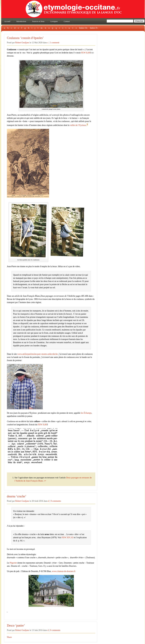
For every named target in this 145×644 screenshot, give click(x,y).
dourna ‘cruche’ (17, 496)
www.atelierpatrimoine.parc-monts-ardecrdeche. (38, 354)
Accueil (7, 21)
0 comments (56, 501)
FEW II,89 (86, 53)
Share (9, 637)
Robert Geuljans (22, 43)
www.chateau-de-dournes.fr (64, 571)
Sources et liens (38, 21)
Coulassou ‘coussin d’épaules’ (25, 38)
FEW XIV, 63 (68, 537)
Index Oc (83, 28)
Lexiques (54, 21)
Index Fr (94, 28)
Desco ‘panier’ (16, 626)
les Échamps (86, 413)
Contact (67, 21)
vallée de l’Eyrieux (78, 125)
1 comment (55, 43)
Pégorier (13, 563)
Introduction (21, 21)
